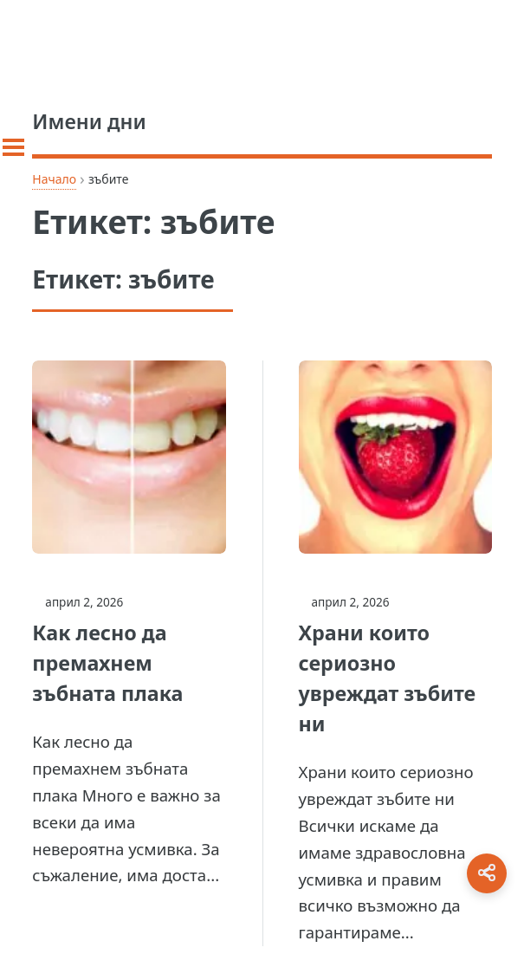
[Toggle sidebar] (13, 147)
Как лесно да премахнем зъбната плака (107, 663)
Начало (54, 179)
